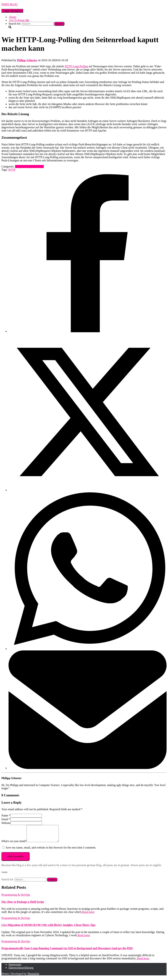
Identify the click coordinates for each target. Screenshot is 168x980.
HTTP (12, 170)
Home (12, 17)
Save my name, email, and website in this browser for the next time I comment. (51, 851)
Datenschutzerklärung (21, 971)
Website (6, 823)
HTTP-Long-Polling (76, 66)
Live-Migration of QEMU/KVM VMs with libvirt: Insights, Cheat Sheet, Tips (48, 928)
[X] (88, 490)
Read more (88, 915)
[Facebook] (88, 331)
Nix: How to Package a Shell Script (23, 905)
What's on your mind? (14, 844)
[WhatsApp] (88, 649)
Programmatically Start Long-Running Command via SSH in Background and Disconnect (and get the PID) (67, 951)
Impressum (15, 968)
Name (6, 815)
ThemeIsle (33, 977)
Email (6, 819)
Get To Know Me (19, 20)
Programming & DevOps (29, 166)
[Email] (88, 768)
